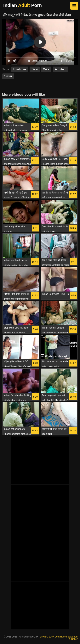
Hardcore (20, 69)
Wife (46, 69)
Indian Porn (23, 5)
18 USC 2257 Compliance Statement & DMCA (59, 638)
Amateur (61, 69)
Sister (8, 76)
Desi (35, 69)
